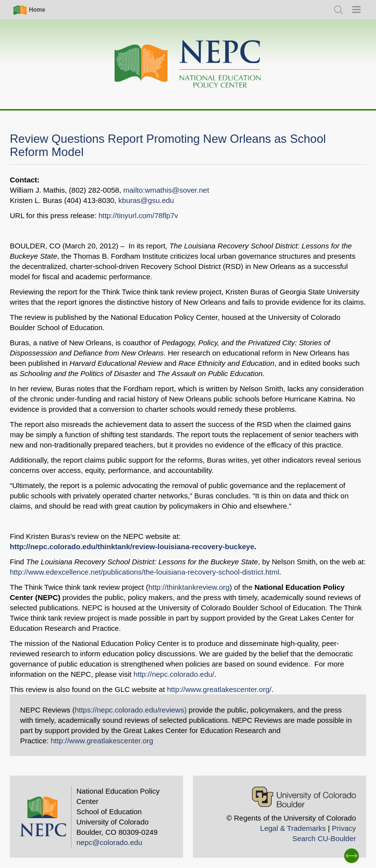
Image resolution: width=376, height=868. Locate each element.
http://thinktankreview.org (189, 587)
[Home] (188, 64)
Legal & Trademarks (293, 828)
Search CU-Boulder (324, 838)
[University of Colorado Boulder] (304, 797)
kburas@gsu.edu (146, 200)
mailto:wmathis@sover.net (166, 190)
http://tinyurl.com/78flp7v (138, 215)
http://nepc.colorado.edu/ (174, 674)
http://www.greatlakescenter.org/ (219, 689)
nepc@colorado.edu (109, 842)
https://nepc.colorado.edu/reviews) (131, 710)
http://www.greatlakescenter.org (102, 741)
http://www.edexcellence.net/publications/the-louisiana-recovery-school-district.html (144, 572)
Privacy (344, 828)
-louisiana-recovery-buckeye (205, 546)
